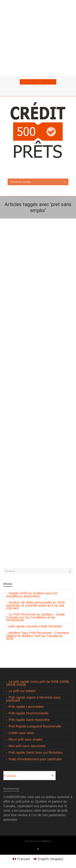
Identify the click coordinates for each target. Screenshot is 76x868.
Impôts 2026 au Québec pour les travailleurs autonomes (32, 595)
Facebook (40, 90)
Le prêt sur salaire (22, 691)
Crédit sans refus (21, 733)
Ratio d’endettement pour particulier (35, 759)
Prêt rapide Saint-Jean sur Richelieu (36, 753)
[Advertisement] (38, 38)
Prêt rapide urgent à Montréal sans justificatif (33, 699)
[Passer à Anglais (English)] (48, 859)
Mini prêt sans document (27, 746)
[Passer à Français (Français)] (21, 859)
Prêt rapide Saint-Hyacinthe (29, 720)
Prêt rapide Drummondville (29, 713)
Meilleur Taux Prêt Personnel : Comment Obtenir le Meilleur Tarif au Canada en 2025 (38, 636)
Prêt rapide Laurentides (26, 707)
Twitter (36, 90)
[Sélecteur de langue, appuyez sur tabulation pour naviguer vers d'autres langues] (29, 776)
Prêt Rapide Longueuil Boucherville (35, 726)
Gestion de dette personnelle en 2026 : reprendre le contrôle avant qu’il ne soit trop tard (36, 605)
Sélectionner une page (38, 82)
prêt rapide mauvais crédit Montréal (35, 626)
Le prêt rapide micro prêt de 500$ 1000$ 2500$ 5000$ (37, 683)
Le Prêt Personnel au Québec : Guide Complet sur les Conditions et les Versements (35, 617)
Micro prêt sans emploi (26, 739)
